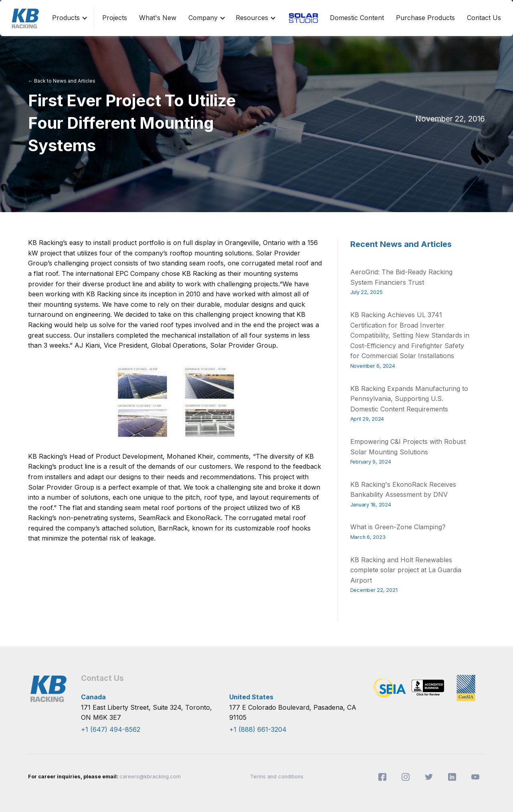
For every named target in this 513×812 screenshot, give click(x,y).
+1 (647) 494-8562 (111, 729)
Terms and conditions (277, 777)
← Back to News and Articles (62, 81)
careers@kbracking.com (150, 777)
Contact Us (484, 18)
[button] (68, 18)
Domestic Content (357, 18)
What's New (158, 18)
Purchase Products (425, 18)
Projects (115, 18)
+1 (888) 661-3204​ (258, 729)
